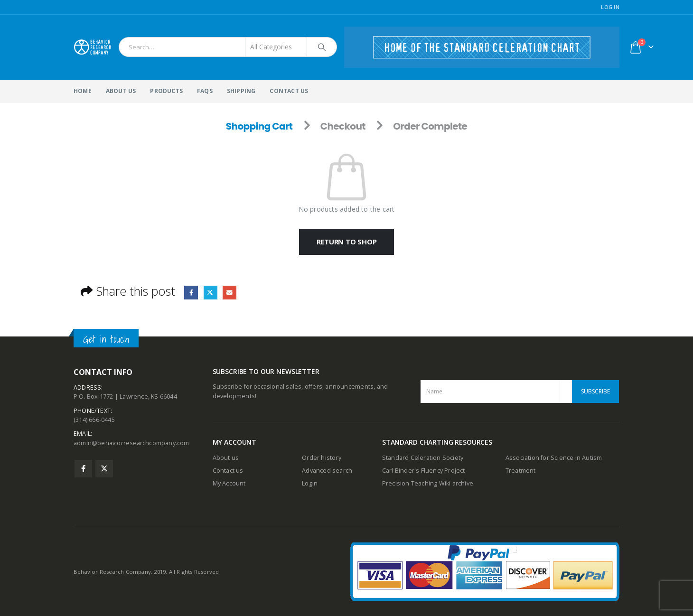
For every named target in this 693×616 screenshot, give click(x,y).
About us (226, 458)
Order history (322, 458)
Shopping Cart (259, 126)
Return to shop (347, 242)
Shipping (241, 91)
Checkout (343, 126)
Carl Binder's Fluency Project (424, 471)
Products (166, 91)
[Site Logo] (93, 47)
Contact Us (289, 91)
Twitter (211, 293)
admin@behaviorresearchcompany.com (132, 444)
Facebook (191, 293)
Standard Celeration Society (423, 458)
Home (83, 91)
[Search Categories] (276, 47)
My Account (229, 483)
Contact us (228, 471)
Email (230, 293)
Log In (610, 7)
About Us (121, 91)
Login (310, 483)
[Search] (322, 47)
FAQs (205, 91)
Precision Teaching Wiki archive (428, 483)
